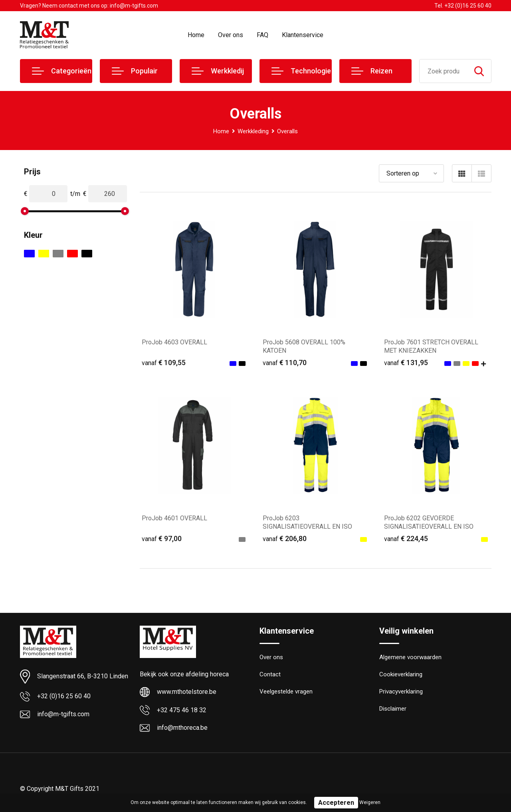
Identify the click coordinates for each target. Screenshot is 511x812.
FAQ (262, 35)
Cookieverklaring (401, 675)
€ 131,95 (406, 363)
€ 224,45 (406, 538)
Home (196, 35)
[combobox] (443, 71)
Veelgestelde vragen (286, 692)
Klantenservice (303, 35)
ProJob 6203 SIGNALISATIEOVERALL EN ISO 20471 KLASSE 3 (307, 527)
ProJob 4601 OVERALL (174, 518)
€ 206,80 (285, 538)
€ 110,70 (285, 363)
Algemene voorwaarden (410, 658)
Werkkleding (253, 131)
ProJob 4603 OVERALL (174, 342)
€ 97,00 (162, 538)
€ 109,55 (164, 363)
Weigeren (370, 802)
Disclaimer (393, 709)
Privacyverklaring (401, 692)
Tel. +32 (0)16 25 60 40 (463, 6)
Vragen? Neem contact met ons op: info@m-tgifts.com (89, 6)
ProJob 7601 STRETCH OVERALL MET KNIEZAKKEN (431, 346)
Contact (270, 675)
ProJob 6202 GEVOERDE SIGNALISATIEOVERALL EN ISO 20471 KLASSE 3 (429, 527)
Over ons (231, 35)
